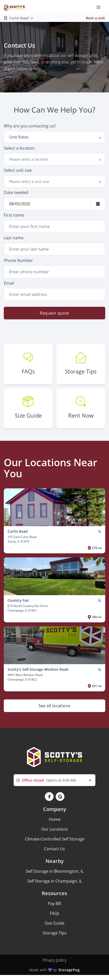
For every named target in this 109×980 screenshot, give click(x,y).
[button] (49, 797)
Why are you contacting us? (30, 126)
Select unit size (18, 170)
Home (55, 819)
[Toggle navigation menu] (100, 7)
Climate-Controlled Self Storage (55, 839)
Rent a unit (95, 18)
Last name (14, 238)
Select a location (19, 148)
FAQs (55, 913)
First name (14, 215)
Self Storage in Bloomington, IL (55, 871)
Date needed (16, 192)
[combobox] (54, 137)
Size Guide (55, 923)
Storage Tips (55, 933)
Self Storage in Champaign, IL (55, 881)
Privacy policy (54, 960)
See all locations (55, 706)
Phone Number (18, 260)
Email (9, 283)
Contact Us (54, 849)
